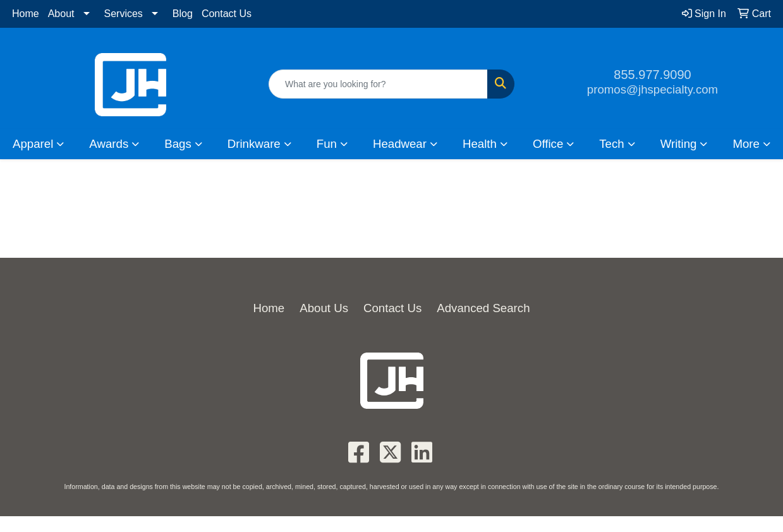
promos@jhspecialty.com (652, 89)
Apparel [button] (33, 144)
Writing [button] (679, 144)
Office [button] (548, 144)
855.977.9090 (652, 75)
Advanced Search (483, 308)
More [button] (746, 144)
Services (124, 14)
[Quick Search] (378, 84)
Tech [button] (611, 144)
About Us (324, 308)
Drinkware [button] (254, 144)
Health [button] (480, 144)
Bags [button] (178, 144)
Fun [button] (327, 144)
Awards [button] (109, 144)
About (61, 14)
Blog (183, 14)
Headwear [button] (400, 144)
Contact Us (227, 14)
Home (26, 14)
